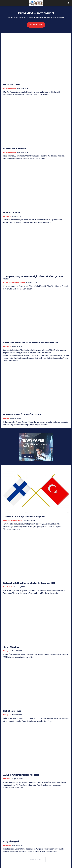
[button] (4, 3)
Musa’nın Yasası (12, 84)
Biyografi (7, 216)
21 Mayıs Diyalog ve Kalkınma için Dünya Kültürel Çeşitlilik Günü (33, 278)
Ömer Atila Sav (11, 647)
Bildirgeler (7, 845)
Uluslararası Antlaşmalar (13, 520)
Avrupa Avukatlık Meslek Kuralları (21, 775)
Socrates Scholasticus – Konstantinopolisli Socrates (31, 343)
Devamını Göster (36, 860)
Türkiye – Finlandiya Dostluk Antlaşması (24, 516)
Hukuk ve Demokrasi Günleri (14, 283)
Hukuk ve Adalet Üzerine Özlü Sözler (22, 415)
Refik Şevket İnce (12, 711)
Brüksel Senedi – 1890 (15, 148)
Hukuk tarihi (8, 587)
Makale (6, 419)
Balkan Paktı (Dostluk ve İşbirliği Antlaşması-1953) (30, 583)
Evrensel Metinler (10, 89)
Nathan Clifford (12, 212)
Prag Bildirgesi (11, 841)
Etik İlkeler (7, 779)
